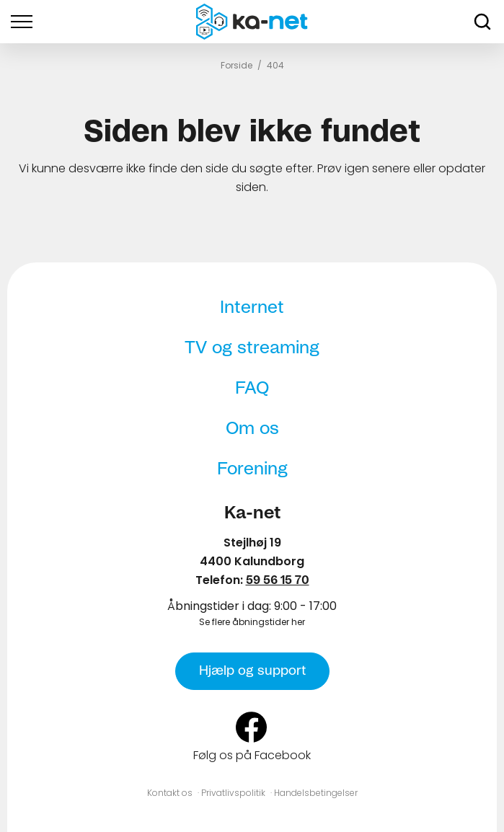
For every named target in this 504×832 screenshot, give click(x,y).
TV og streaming (252, 348)
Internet (252, 308)
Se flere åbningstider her (252, 622)
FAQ (252, 389)
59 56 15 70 (278, 580)
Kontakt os (170, 793)
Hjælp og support (252, 671)
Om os (252, 429)
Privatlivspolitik (233, 793)
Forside (236, 65)
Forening (252, 469)
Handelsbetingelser (316, 793)
